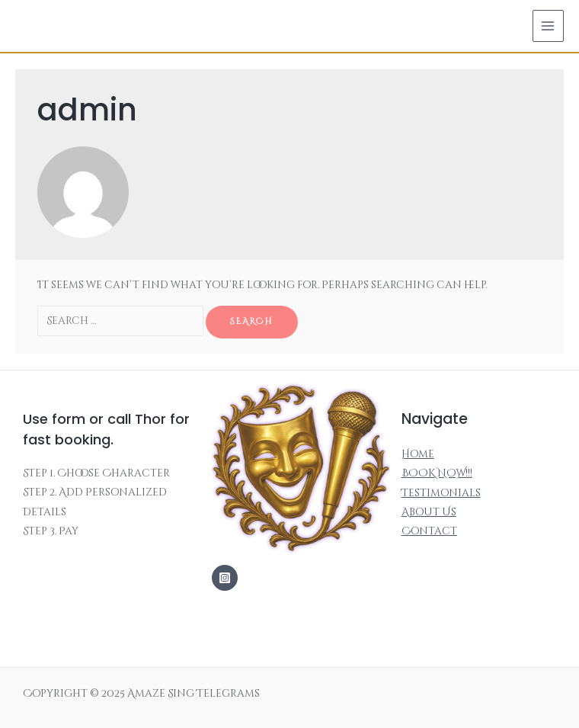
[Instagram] (225, 578)
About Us (429, 512)
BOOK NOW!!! (437, 473)
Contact (429, 531)
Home (418, 454)
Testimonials (441, 493)
